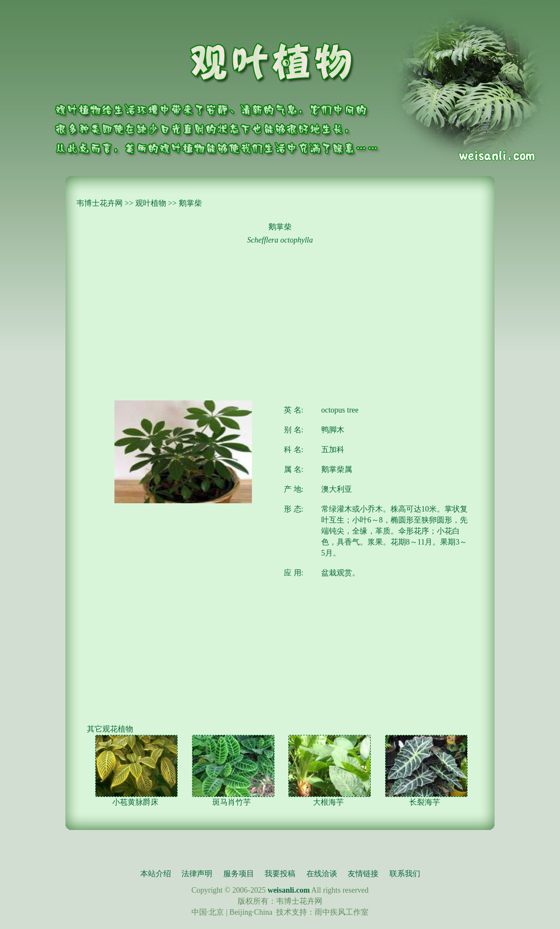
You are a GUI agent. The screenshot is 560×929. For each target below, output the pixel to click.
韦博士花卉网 (100, 203)
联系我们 (405, 874)
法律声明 (197, 874)
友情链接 (363, 874)
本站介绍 (156, 874)
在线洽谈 (322, 874)
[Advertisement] (280, 323)
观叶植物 (151, 203)
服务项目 (239, 874)
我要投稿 (280, 874)
